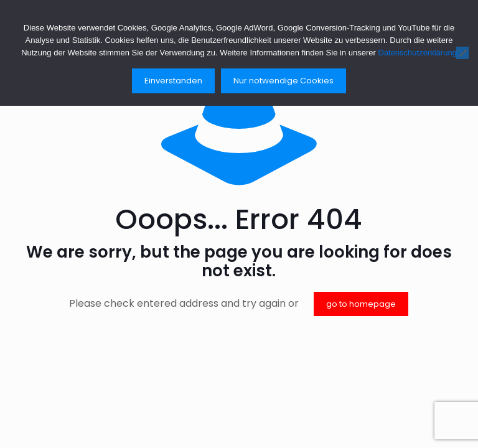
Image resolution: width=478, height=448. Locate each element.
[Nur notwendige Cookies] (462, 53)
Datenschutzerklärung (417, 53)
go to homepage (361, 304)
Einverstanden (173, 81)
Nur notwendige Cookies (284, 81)
